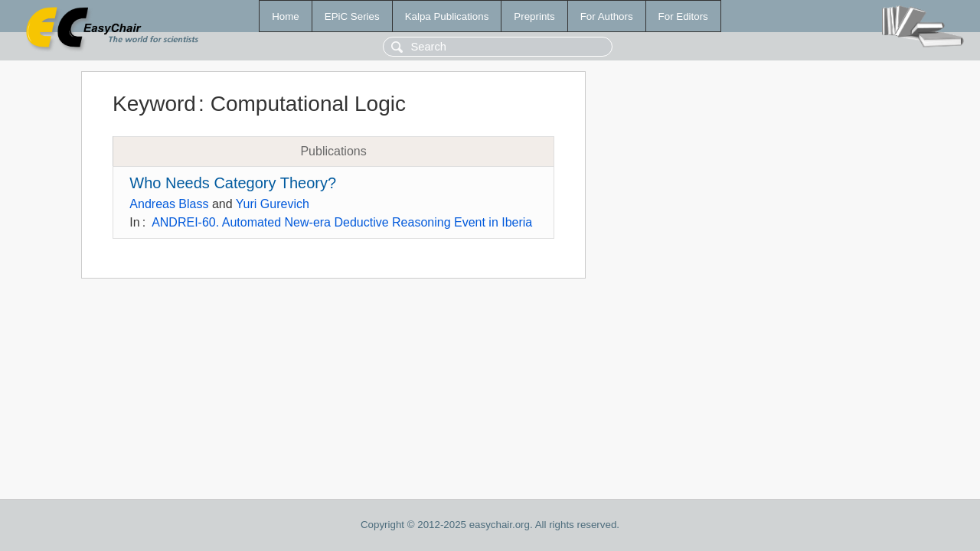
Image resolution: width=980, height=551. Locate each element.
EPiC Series (352, 16)
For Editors (683, 16)
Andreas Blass (169, 204)
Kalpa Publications (447, 16)
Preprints (534, 16)
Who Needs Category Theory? (233, 183)
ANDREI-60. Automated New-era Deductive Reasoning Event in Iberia (342, 222)
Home (286, 16)
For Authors (607, 16)
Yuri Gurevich (273, 204)
